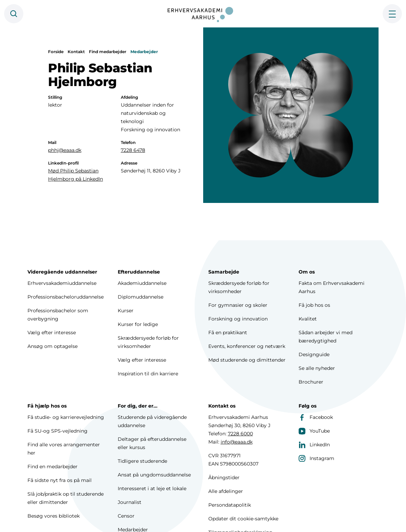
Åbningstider (224, 477)
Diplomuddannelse (141, 297)
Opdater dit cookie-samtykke (243, 519)
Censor (126, 516)
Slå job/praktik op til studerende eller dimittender (66, 498)
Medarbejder (144, 52)
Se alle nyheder (317, 368)
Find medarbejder (108, 52)
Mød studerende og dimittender (247, 360)
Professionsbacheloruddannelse (66, 297)
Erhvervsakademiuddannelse (62, 283)
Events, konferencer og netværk (247, 346)
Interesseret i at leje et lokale (152, 488)
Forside (56, 52)
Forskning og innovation (238, 319)
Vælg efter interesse (52, 332)
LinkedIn (314, 445)
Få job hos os (314, 305)
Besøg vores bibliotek (54, 516)
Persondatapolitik (230, 505)
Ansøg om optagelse (53, 346)
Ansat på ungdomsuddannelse (154, 475)
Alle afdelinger (226, 491)
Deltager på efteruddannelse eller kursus (152, 443)
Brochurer (311, 382)
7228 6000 (240, 434)
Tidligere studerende (142, 461)
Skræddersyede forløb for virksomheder (148, 342)
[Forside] (203, 14)
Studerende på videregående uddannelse (152, 421)
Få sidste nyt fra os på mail (60, 480)
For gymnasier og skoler (238, 305)
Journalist (130, 502)
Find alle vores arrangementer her (64, 449)
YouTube (314, 431)
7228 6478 (133, 150)
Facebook (316, 417)
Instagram (316, 458)
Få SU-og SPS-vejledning (57, 431)
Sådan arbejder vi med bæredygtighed (326, 337)
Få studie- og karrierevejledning (66, 417)
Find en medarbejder (53, 467)
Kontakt (76, 52)
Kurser (126, 311)
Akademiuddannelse (142, 283)
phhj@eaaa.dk (65, 150)
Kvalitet (308, 319)
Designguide (314, 354)
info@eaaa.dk (237, 442)
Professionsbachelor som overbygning (58, 315)
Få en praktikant (228, 332)
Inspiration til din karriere (148, 374)
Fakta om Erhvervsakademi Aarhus (332, 287)
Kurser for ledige (138, 324)
